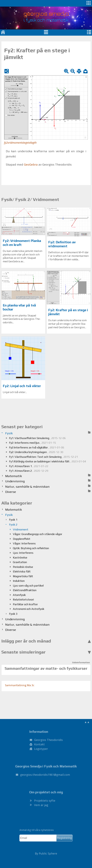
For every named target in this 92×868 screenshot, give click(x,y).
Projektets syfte (45, 801)
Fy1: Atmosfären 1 (29, 466)
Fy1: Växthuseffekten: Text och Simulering (43, 457)
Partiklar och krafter (25, 604)
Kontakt (39, 744)
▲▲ (87, 722)
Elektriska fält (22, 571)
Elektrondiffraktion (25, 590)
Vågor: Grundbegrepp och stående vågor (38, 534)
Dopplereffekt (22, 539)
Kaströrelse (20, 557)
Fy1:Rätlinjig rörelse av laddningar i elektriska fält (47, 461)
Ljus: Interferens (23, 553)
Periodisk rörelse (23, 567)
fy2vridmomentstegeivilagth (20, 143)
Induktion (19, 581)
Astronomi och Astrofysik (29, 609)
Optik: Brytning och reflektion (31, 548)
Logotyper (41, 749)
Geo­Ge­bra (31, 164)
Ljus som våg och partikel (28, 586)
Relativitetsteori (23, 599)
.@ (45, 775)
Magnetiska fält (23, 576)
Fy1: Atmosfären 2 (29, 471)
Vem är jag (41, 805)
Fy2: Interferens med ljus (32, 443)
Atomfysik (19, 595)
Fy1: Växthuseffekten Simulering (37, 438)
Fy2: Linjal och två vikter (22, 386)
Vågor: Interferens (24, 543)
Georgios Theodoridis (48, 740)
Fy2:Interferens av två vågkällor (37, 447)
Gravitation (20, 562)
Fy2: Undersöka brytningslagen (36, 452)
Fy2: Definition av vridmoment (62, 244)
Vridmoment (21, 529)
